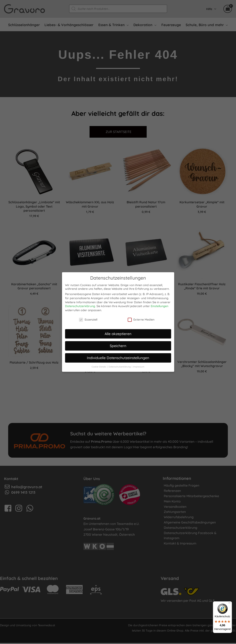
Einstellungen (160, 305)
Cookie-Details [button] (99, 366)
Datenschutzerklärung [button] (120, 366)
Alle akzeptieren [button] (118, 333)
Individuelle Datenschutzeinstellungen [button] (118, 357)
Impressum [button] (139, 366)
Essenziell (88, 319)
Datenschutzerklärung (80, 305)
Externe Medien (141, 319)
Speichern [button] (118, 345)
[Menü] (229, 604)
